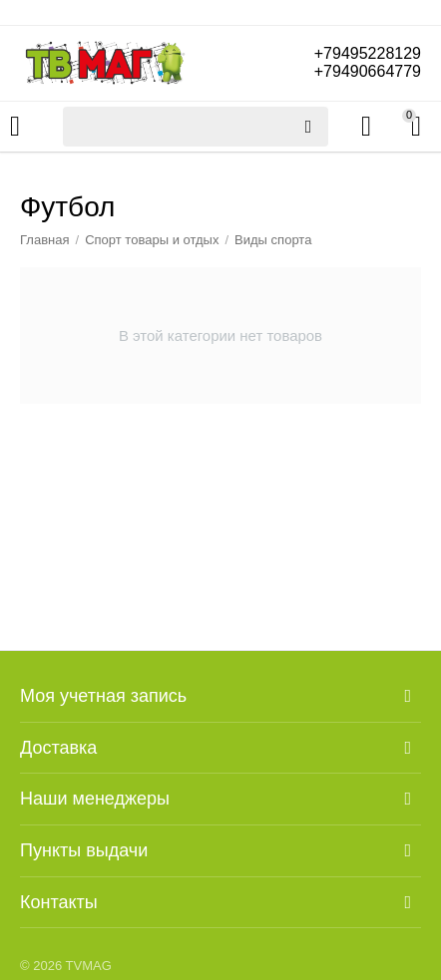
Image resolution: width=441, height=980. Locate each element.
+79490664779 (368, 71)
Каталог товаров (15, 127)
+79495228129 (368, 53)
